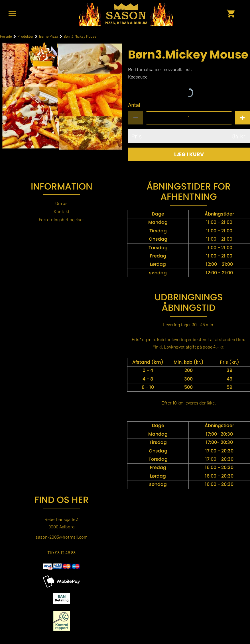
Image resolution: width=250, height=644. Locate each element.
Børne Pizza (49, 36)
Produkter (26, 36)
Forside (6, 36)
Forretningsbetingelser (61, 219)
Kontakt (62, 211)
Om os (61, 203)
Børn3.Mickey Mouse (80, 36)
